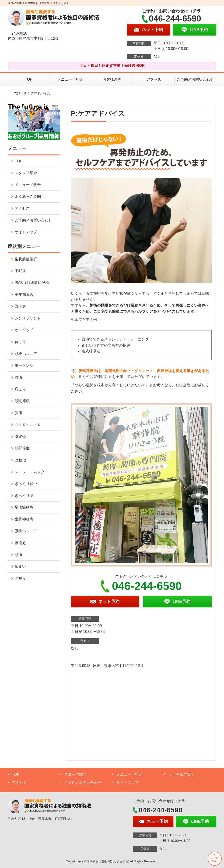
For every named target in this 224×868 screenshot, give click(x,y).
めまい (20, 566)
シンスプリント (28, 318)
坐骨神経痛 (24, 519)
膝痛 (18, 413)
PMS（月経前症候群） (34, 283)
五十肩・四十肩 (28, 425)
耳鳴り (20, 578)
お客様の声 (112, 79)
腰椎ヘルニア (26, 531)
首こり (20, 342)
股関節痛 (22, 401)
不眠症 (20, 271)
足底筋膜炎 (24, 507)
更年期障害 (24, 295)
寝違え (20, 543)
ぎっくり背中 (26, 484)
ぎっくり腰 (24, 496)
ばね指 (20, 460)
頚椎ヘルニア (26, 354)
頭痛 (18, 555)
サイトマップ (26, 232)
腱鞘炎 (20, 436)
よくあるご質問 (28, 196)
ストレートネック (30, 472)
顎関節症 (22, 448)
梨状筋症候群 (26, 259)
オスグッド (24, 330)
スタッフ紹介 (26, 173)
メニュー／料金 (70, 79)
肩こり (20, 389)
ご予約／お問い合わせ (195, 79)
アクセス (154, 79)
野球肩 (20, 306)
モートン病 (24, 365)
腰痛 (18, 377)
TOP (29, 79)
